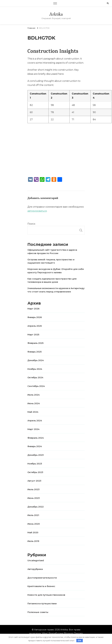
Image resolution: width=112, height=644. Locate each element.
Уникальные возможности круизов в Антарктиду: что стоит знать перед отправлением (56, 290)
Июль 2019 (33, 541)
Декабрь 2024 (36, 360)
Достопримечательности (42, 578)
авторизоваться (37, 211)
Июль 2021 (33, 515)
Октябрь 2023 (35, 472)
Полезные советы (38, 612)
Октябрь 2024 (35, 378)
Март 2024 (33, 429)
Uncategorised (36, 560)
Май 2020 (33, 533)
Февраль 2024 (36, 438)
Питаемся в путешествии (42, 604)
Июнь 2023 (34, 498)
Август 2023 (34, 481)
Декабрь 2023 (36, 455)
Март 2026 (33, 309)
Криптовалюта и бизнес (41, 586)
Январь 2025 (34, 352)
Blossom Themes (73, 633)
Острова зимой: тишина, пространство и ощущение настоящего (51, 261)
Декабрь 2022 (36, 507)
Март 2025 (33, 335)
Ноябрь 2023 (35, 464)
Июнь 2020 (34, 524)
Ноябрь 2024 (35, 369)
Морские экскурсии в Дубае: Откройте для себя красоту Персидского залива (56, 271)
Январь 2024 (35, 446)
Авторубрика (35, 569)
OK (80, 640)
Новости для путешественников (46, 595)
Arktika (56, 14)
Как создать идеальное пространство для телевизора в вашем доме (52, 280)
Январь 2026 (35, 317)
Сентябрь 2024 (36, 386)
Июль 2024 (34, 395)
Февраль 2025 (35, 343)
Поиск (31, 224)
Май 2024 (33, 412)
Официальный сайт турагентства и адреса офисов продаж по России (52, 252)
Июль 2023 (33, 489)
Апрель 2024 (35, 421)
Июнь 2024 (34, 403)
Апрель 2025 (35, 326)
